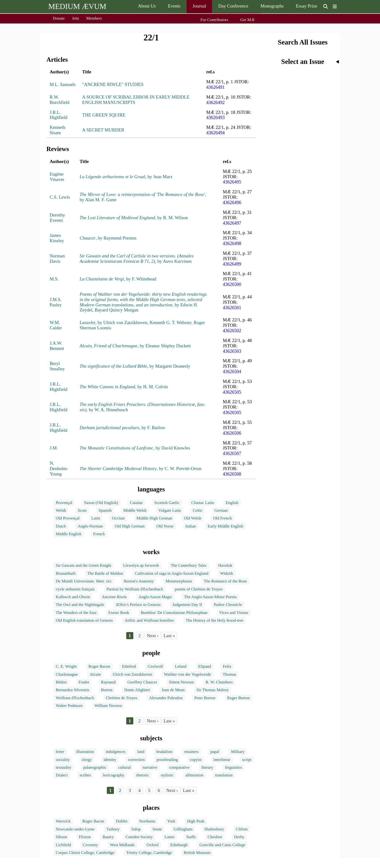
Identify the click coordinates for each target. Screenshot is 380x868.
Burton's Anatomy (139, 581)
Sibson (61, 837)
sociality (63, 760)
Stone (157, 829)
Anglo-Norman (90, 526)
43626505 (232, 392)
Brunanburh (66, 573)
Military (238, 752)
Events (174, 6)
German (221, 510)
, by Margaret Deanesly (135, 366)
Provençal (64, 503)
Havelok (225, 565)
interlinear (222, 760)
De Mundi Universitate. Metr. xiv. (84, 581)
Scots (82, 510)
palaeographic (95, 767)
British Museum (197, 853)
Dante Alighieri (137, 690)
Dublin (122, 821)
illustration (85, 752)
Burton (107, 690)
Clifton (242, 829)
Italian (191, 526)
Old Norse (165, 526)
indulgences (116, 752)
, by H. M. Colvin (124, 387)
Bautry (108, 837)
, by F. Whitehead (118, 279)
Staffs (191, 837)
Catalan (136, 503)
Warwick (63, 821)
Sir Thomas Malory (213, 690)
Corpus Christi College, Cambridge (85, 853)
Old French (222, 518)
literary (207, 767)
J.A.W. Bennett (57, 346)
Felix (227, 666)
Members (94, 18)
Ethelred (129, 666)
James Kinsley (57, 238)
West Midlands (122, 845)
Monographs (272, 6)
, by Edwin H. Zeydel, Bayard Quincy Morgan (143, 302)
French (99, 534)
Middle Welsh (135, 510)
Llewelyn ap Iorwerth (141, 565)
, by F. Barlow (123, 428)
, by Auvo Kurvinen (137, 259)
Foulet (84, 682)
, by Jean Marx (126, 177)
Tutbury (113, 829)
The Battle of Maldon (105, 573)
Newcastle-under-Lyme (75, 829)
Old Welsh (193, 518)
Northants (147, 821)
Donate (59, 18)
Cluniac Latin (203, 503)
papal (215, 752)
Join (75, 18)
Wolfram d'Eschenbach (75, 698)
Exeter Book (119, 613)
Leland (181, 666)
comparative (179, 767)
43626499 (232, 264)
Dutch (61, 526)
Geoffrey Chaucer (142, 682)
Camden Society (139, 837)
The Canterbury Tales (189, 565)
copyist (196, 760)
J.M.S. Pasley (56, 302)
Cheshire (215, 837)
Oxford (152, 845)
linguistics (233, 767)
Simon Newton (181, 682)
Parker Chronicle (228, 605)
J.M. (54, 448)
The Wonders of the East (76, 613)
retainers (191, 752)
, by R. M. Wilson (134, 218)
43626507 (232, 453)
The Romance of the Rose (225, 581)
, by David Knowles (135, 448)
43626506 (232, 433)
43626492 (215, 102)
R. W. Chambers (219, 682)
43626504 (232, 371)
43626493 (215, 117)
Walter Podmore (69, 706)
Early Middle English (226, 526)
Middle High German (154, 518)
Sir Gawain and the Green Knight (83, 565)
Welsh (61, 510)
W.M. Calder (56, 325)
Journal (199, 6)
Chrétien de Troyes (121, 698)
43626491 (215, 87)
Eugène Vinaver (57, 177)
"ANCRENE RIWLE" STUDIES (113, 84)
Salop (136, 829)
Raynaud (108, 682)
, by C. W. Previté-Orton (141, 469)
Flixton (85, 837)
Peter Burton (205, 698)
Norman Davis (57, 259)
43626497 (232, 223)
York (171, 821)
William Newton (108, 706)
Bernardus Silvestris (72, 690)
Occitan (118, 518)
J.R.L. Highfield (59, 115)
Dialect (62, 775)
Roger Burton (238, 698)
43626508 (232, 474)
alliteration (194, 775)
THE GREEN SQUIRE (104, 115)
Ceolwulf (156, 666)
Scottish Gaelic (167, 503)
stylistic (167, 775)
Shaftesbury (214, 829)
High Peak (196, 821)
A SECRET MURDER (103, 130)
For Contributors (214, 20)
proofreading (167, 760)
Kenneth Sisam (57, 130)
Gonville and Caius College (222, 845)
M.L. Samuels (63, 84)
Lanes (170, 837)
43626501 (232, 307)
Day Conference (233, 6)
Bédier (61, 682)
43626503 (232, 351)
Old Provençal (68, 518)
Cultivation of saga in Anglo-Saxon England (171, 573)
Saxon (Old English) (101, 503)
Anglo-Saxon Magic (155, 597)
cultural (125, 767)
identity (110, 760)
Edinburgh (179, 845)
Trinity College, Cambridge (149, 853)
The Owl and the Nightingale (80, 605)
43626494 (215, 133)
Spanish (105, 510)
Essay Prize (306, 6)
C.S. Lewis (60, 197)
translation (224, 775)
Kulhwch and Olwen (73, 597)
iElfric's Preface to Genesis (138, 605)
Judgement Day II (187, 605)
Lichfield (63, 845)
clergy (87, 760)
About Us (147, 6)
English (232, 503)
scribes (85, 775)
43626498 (232, 243)
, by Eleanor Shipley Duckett (135, 346)
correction (136, 760)
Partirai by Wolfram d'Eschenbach (135, 589)
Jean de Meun (173, 690)
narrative (150, 767)
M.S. (54, 279)
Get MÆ (248, 20)
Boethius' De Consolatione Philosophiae (174, 613)
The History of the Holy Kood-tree (214, 620)
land (141, 752)
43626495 (232, 182)
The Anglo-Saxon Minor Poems (210, 597)
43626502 (232, 330)
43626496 (232, 202)
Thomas (229, 674)
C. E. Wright (66, 666)
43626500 (232, 284)
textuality (64, 767)
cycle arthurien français (75, 589)
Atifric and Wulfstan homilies (149, 620)
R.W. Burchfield (59, 100)
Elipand (205, 666)
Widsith (226, 573)
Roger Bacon (99, 666)
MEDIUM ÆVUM (77, 6)
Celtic (198, 510)
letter (60, 752)
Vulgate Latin (170, 510)
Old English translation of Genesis (84, 620)
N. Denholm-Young (59, 469)
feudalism (164, 752)
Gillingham (183, 829)
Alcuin (95, 674)
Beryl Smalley (57, 366)
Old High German (130, 526)
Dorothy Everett (57, 218)
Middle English (69, 534)
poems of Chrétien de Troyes (199, 589)
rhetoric (143, 775)
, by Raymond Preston (108, 238)
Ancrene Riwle (114, 597)
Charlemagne (67, 674)
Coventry (90, 845)
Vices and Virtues (234, 613)
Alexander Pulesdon (166, 698)
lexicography (114, 775)
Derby (239, 837)
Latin (96, 518)
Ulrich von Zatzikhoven (132, 674)
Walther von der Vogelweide (188, 674)
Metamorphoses (179, 581)
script (247, 760)
